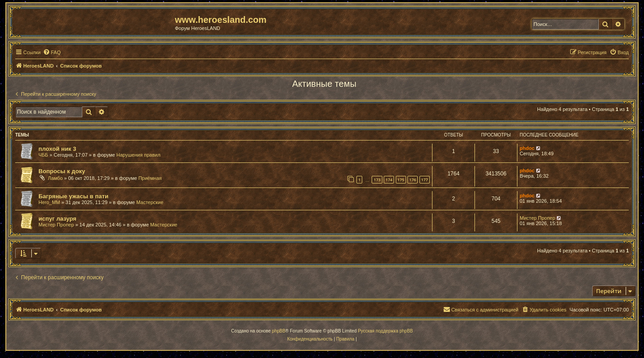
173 (377, 180)
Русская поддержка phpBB (385, 331)
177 (425, 180)
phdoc (527, 148)
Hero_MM (49, 202)
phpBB (279, 331)
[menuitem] (52, 52)
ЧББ (43, 155)
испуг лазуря (57, 219)
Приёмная (150, 178)
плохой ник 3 (57, 149)
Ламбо (55, 178)
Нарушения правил (138, 155)
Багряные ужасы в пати (73, 196)
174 (389, 180)
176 (413, 180)
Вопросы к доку (62, 171)
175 (401, 180)
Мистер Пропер (56, 225)
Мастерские (150, 202)
